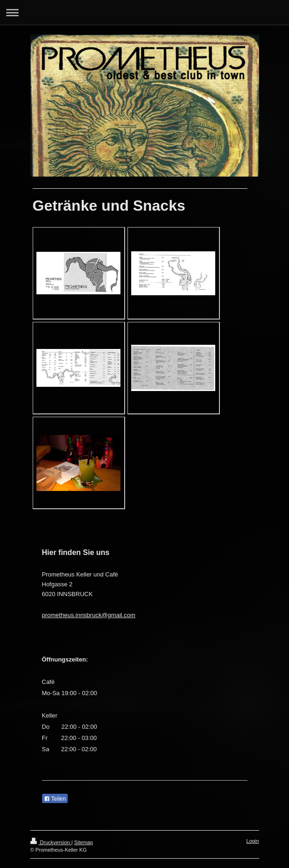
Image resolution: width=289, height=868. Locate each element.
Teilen (55, 799)
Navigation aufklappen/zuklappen (144, 12)
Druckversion (51, 842)
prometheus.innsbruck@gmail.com (89, 615)
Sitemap (84, 842)
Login (253, 841)
